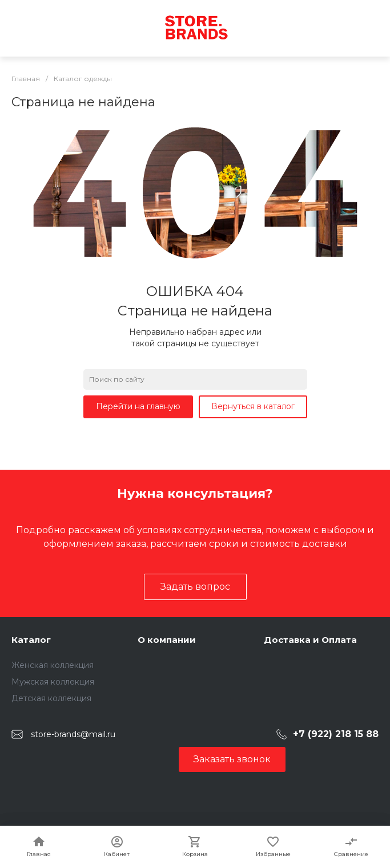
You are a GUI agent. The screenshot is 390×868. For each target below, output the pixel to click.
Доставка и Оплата (310, 640)
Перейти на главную (138, 406)
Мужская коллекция (53, 682)
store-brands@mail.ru (73, 734)
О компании (167, 640)
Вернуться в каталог (253, 406)
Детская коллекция (51, 698)
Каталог (31, 640)
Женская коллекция (53, 665)
